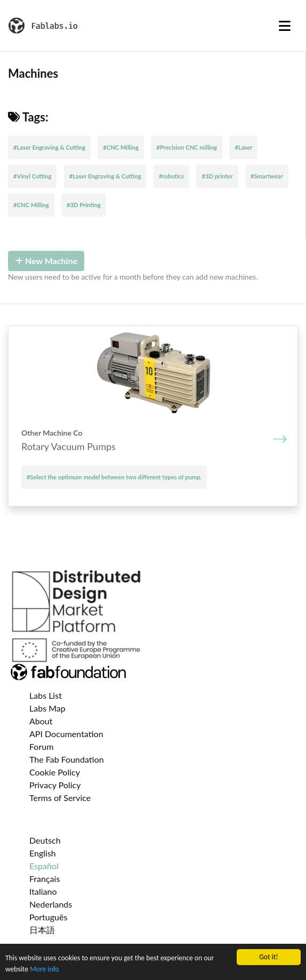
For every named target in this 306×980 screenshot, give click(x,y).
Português (48, 917)
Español (44, 866)
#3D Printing (84, 205)
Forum (41, 746)
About (41, 721)
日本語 (42, 930)
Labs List (46, 695)
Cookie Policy (55, 772)
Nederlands (51, 904)
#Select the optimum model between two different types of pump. (114, 477)
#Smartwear (267, 176)
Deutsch (45, 840)
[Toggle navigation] (285, 26)
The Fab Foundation (67, 759)
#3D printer (217, 176)
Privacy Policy (55, 785)
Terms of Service (60, 798)
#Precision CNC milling (187, 147)
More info (44, 969)
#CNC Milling (121, 147)
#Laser (243, 147)
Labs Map (47, 708)
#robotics (171, 176)
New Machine (46, 261)
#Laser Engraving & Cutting (49, 147)
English (43, 853)
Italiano (43, 891)
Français (45, 879)
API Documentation (66, 734)
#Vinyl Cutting (32, 176)
